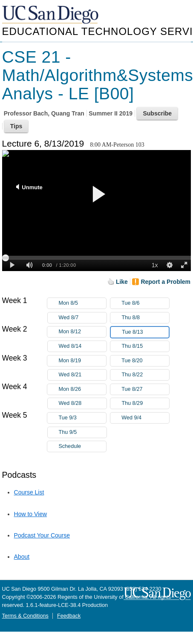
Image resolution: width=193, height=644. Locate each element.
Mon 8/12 (82, 332)
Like (122, 282)
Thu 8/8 (145, 318)
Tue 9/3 (82, 418)
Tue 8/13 (145, 332)
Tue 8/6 (145, 303)
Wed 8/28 (83, 403)
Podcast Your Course (42, 535)
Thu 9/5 (83, 432)
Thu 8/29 (145, 403)
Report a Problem (166, 282)
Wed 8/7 (83, 318)
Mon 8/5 (82, 303)
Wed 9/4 (145, 418)
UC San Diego (51, 15)
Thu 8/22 (145, 375)
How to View (31, 514)
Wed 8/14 (83, 346)
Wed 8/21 (83, 375)
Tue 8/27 (145, 389)
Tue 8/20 (145, 361)
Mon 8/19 (82, 361)
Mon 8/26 (82, 389)
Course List (29, 492)
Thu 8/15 (145, 346)
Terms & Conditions (25, 616)
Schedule (70, 446)
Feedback (69, 616)
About (22, 557)
